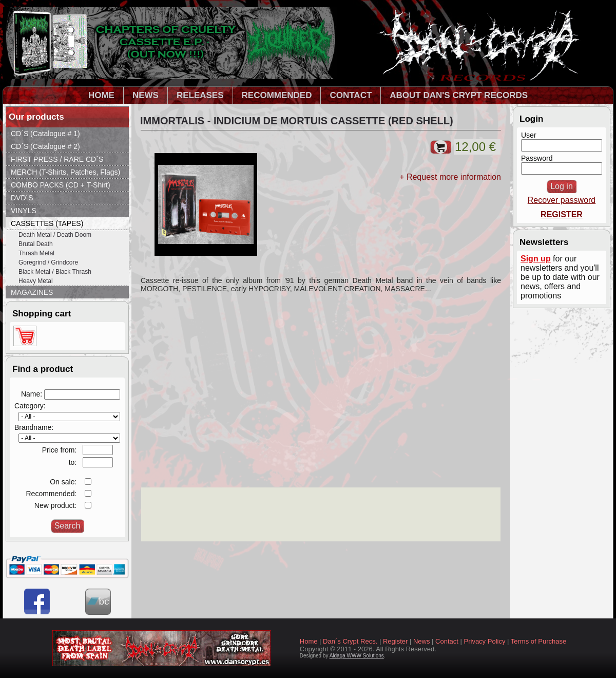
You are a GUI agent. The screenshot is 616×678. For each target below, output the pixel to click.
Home (309, 641)
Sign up (536, 259)
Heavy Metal (36, 281)
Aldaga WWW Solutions (357, 656)
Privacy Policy (485, 641)
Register (395, 641)
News (422, 641)
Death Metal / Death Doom (55, 235)
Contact (447, 641)
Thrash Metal (36, 253)
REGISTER (562, 214)
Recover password (562, 200)
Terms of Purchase (538, 641)
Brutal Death (36, 244)
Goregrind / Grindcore (48, 262)
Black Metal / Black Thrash (55, 272)
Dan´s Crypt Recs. (350, 641)
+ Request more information (450, 177)
